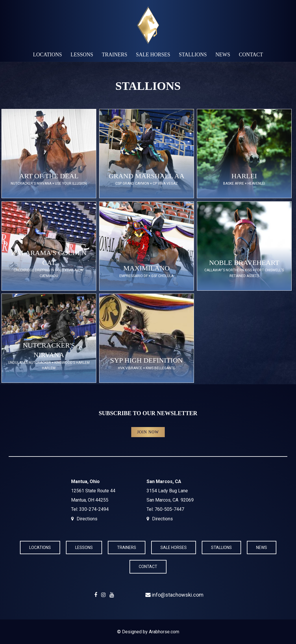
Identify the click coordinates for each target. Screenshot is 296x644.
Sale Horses (153, 55)
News (223, 55)
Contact (251, 55)
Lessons (82, 55)
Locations (47, 55)
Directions (87, 519)
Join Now (148, 432)
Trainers (114, 55)
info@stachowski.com (174, 595)
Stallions (193, 55)
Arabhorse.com (164, 632)
